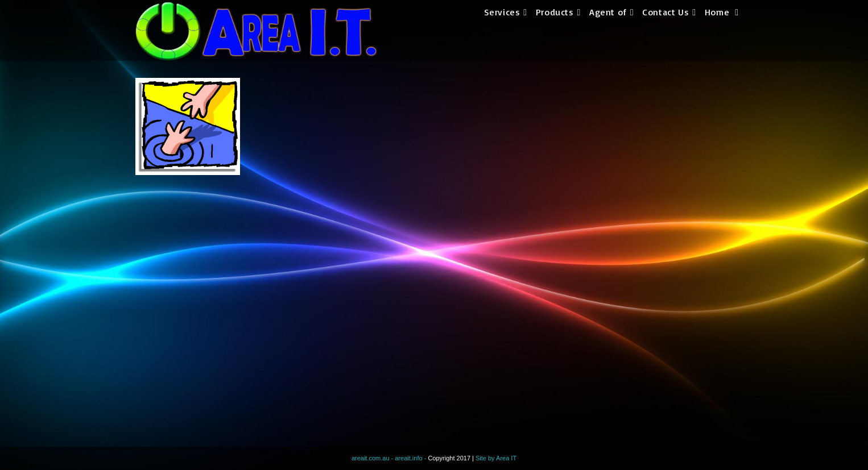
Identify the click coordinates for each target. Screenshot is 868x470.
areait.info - (411, 458)
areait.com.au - (373, 458)
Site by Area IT (496, 458)
